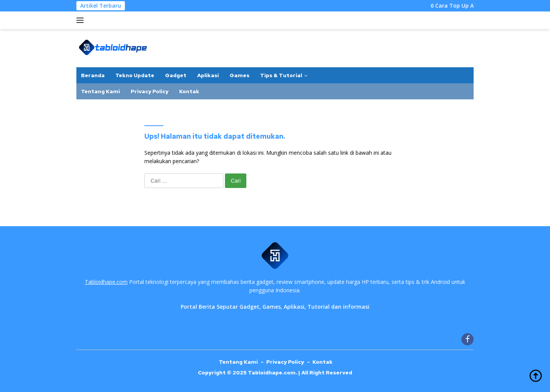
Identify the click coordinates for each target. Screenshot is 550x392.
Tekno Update (135, 75)
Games (239, 75)
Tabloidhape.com (106, 282)
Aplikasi (208, 75)
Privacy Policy (150, 91)
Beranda (93, 75)
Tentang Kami (100, 91)
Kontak (189, 91)
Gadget (176, 75)
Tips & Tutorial (281, 75)
